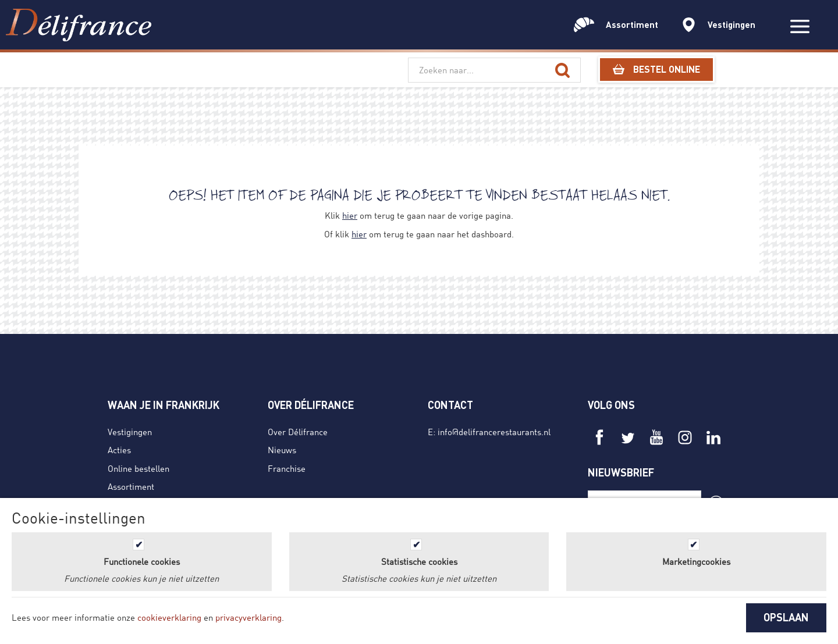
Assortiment (131, 486)
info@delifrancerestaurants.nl (494, 432)
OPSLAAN (786, 617)
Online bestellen (139, 468)
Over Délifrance (298, 432)
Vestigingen (130, 432)
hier (350, 215)
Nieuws (282, 450)
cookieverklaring (169, 617)
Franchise (287, 468)
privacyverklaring (248, 617)
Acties (119, 450)
